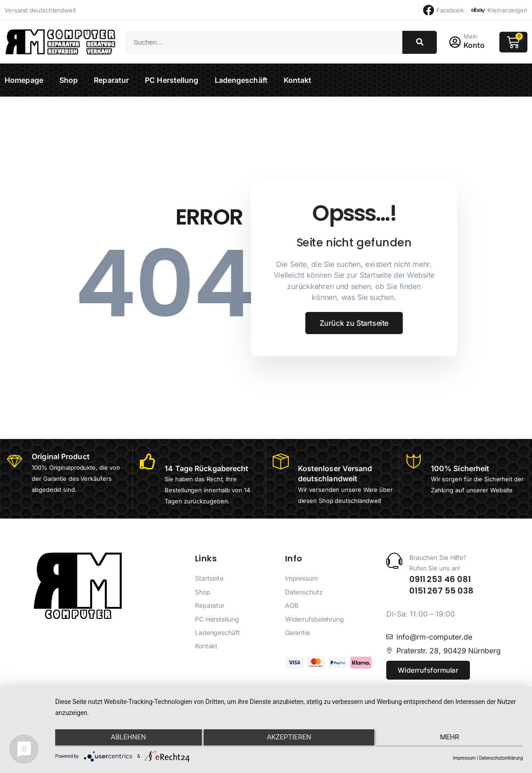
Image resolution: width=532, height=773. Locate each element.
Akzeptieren (289, 739)
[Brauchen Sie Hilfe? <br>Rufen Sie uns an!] (394, 571)
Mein (472, 36)
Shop (69, 80)
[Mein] (456, 42)
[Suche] (420, 42)
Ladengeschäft (241, 80)
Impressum (464, 758)
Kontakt (298, 80)
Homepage (24, 80)
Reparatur (111, 80)
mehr (453, 739)
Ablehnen (125, 739)
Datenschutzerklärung (501, 758)
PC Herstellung (172, 80)
